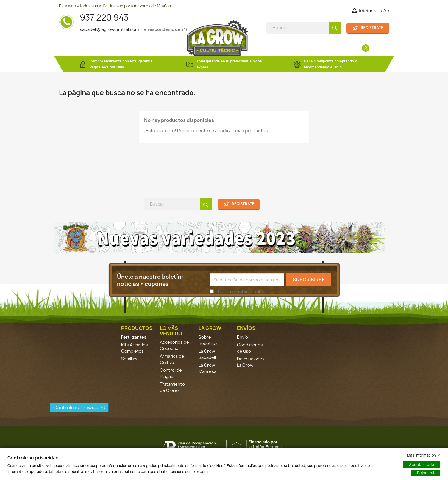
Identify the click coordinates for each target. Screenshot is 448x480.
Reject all (426, 473)
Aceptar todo (422, 465)
